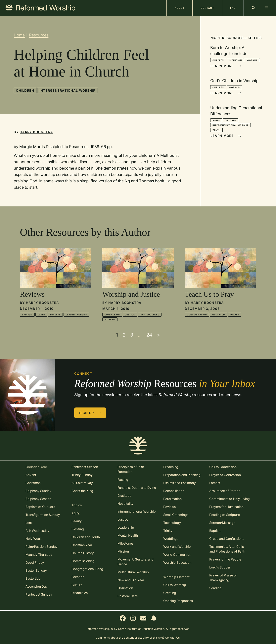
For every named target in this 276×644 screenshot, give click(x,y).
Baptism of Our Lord (40, 507)
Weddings (171, 539)
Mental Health (128, 535)
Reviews (169, 507)
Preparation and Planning (182, 475)
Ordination (125, 588)
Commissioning (83, 561)
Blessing (78, 529)
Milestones (125, 543)
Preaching (171, 467)
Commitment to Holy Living (230, 499)
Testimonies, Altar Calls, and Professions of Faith (227, 549)
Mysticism (218, 315)
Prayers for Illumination (226, 507)
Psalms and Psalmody (180, 483)
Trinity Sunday (82, 475)
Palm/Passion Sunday (42, 547)
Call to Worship (175, 585)
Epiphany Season (38, 499)
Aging (216, 120)
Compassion (112, 315)
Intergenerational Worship (68, 90)
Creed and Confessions (227, 539)
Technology (172, 523)
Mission (123, 551)
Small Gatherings (176, 515)
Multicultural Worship (133, 572)
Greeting (170, 593)
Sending (215, 588)
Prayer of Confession (225, 475)
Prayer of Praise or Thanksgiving (223, 578)
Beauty (77, 521)
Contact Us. (173, 638)
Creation (78, 577)
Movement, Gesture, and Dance (136, 562)
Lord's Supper (220, 567)
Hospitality (125, 504)
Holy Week (34, 539)
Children (25, 90)
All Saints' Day (82, 483)
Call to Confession (223, 467)
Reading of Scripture (225, 515)
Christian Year (82, 545)
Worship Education (177, 563)
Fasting (123, 480)
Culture (77, 585)
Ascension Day (37, 586)
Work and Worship (177, 547)
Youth (216, 130)
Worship (252, 60)
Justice (130, 315)
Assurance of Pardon (225, 491)
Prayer (235, 315)
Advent (31, 475)
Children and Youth (86, 537)
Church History (83, 553)
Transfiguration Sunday (43, 515)
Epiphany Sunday (38, 491)
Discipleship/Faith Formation (131, 469)
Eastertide (33, 578)
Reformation (172, 499)
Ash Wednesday (37, 531)
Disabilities (80, 593)
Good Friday (35, 563)
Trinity (168, 531)
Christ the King (82, 491)
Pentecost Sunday (39, 594)
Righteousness (150, 315)
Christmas (33, 483)
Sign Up (90, 413)
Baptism (27, 315)
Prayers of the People (225, 559)
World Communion (177, 555)
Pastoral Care (128, 596)
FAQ (233, 8)
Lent (29, 523)
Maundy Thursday (39, 555)
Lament (215, 483)
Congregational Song (87, 569)
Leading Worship (76, 315)
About (180, 8)
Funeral (55, 315)
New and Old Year (131, 580)
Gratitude (124, 496)
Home (19, 35)
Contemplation (197, 315)
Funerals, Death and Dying (137, 488)
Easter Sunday (36, 570)
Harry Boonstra (36, 132)
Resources (39, 35)
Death (41, 315)
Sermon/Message (222, 523)
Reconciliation (174, 491)
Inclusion (235, 60)
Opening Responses (178, 601)
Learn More (226, 66)
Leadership (126, 527)
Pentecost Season (85, 467)
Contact (207, 8)
